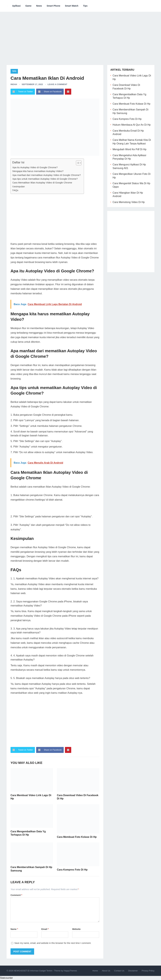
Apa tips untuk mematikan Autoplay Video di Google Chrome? (45, 179)
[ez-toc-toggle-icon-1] (77, 163)
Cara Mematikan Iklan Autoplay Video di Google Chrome (42, 183)
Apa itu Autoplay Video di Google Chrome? (35, 167)
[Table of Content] (79, 163)
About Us (106, 971)
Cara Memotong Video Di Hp (129, 202)
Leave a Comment (57, 84)
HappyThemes (70, 971)
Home (95, 971)
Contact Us (119, 971)
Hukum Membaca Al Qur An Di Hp (132, 125)
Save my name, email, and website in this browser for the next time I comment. (53, 943)
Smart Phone (53, 6)
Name (14, 929)
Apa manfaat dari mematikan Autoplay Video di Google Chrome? (46, 175)
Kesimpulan (18, 186)
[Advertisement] (80, 36)
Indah (14, 84)
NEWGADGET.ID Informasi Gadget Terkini (33, 971)
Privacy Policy (148, 971)
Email (45, 929)
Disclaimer (133, 971)
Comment (16, 895)
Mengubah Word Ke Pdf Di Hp (129, 149)
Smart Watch (72, 6)
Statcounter (6, 978)
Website (76, 929)
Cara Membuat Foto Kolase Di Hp (77, 837)
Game (28, 6)
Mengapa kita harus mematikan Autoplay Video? (38, 171)
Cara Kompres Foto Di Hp (72, 870)
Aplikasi (16, 6)
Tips (85, 6)
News (39, 6)
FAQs (15, 190)
